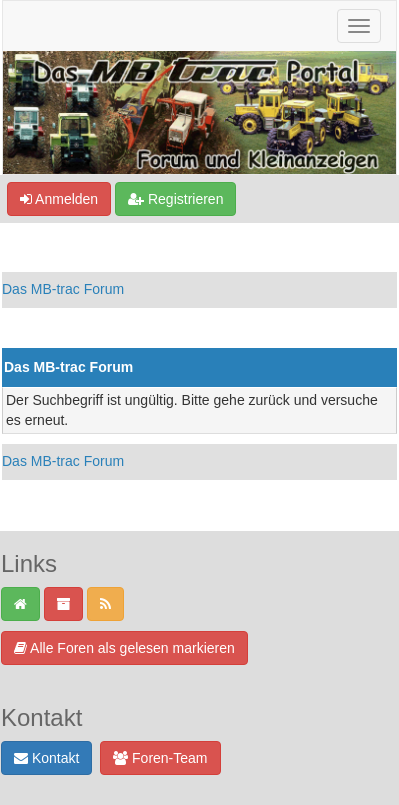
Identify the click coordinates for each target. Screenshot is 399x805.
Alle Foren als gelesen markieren (124, 648)
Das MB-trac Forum (63, 289)
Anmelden (59, 199)
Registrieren (175, 199)
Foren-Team (160, 758)
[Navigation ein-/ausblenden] (359, 26)
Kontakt (46, 758)
